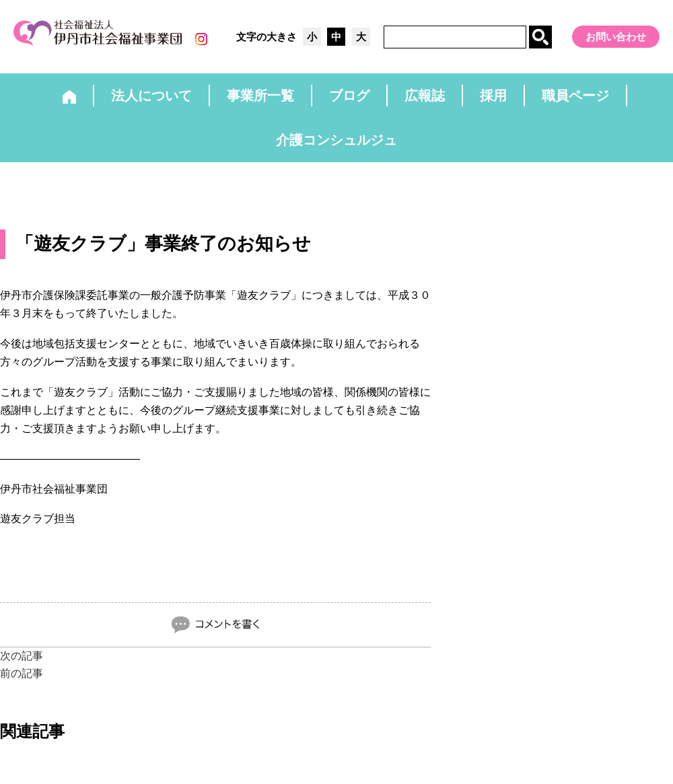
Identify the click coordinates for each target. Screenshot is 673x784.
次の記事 (22, 656)
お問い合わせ (616, 37)
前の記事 (22, 673)
